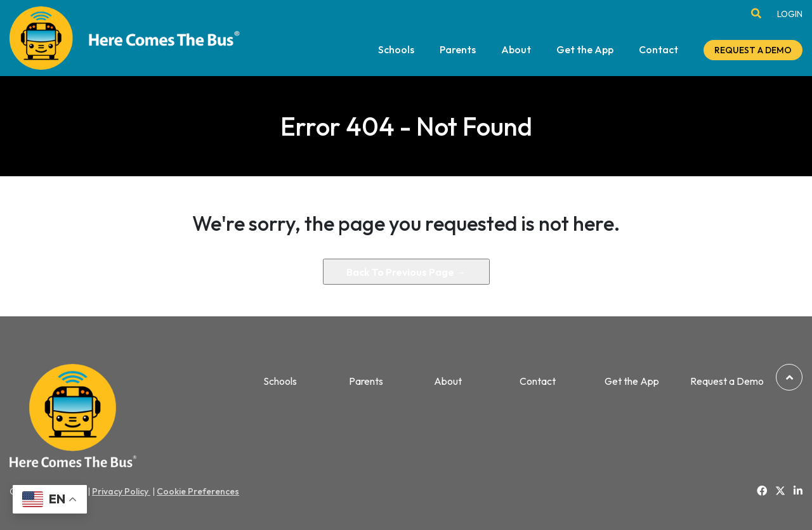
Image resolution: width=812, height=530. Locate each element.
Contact (658, 50)
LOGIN (790, 14)
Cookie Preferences (198, 491)
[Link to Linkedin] (798, 491)
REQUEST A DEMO (753, 50)
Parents (458, 50)
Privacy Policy (121, 491)
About (516, 50)
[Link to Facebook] (762, 491)
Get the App (585, 50)
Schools (396, 50)
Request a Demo (727, 381)
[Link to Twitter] (780, 491)
